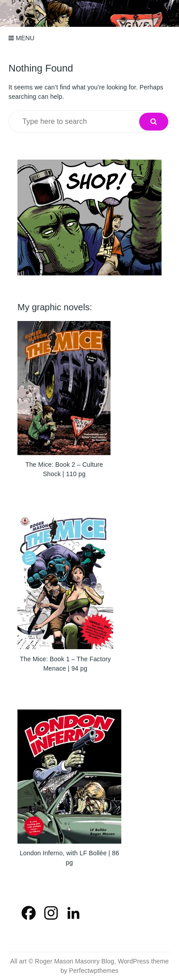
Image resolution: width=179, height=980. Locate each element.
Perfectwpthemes (94, 971)
